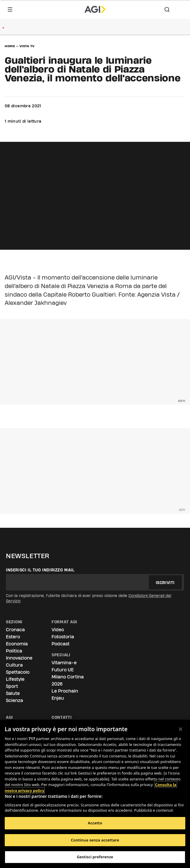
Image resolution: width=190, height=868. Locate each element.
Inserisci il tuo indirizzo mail (40, 570)
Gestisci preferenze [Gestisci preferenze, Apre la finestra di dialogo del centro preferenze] (95, 857)
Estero (13, 637)
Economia (17, 644)
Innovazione (19, 658)
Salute (13, 693)
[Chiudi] (181, 729)
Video (58, 630)
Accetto (95, 823)
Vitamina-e (64, 663)
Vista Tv (27, 46)
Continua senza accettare (95, 840)
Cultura (14, 665)
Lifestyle (15, 679)
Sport (12, 686)
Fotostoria (63, 637)
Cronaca (15, 630)
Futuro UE (63, 670)
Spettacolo (18, 672)
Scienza (14, 700)
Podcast (61, 644)
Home (10, 46)
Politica (14, 651)
